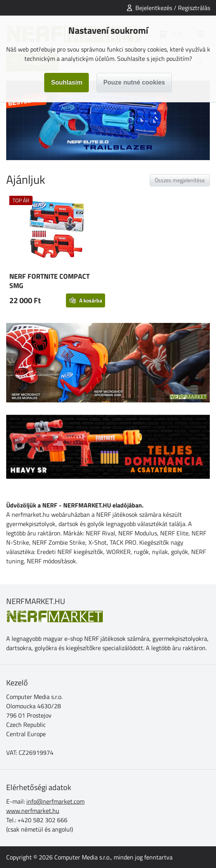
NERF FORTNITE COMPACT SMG (49, 281)
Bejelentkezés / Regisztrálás (173, 8)
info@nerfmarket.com (55, 801)
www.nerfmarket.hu (33, 811)
